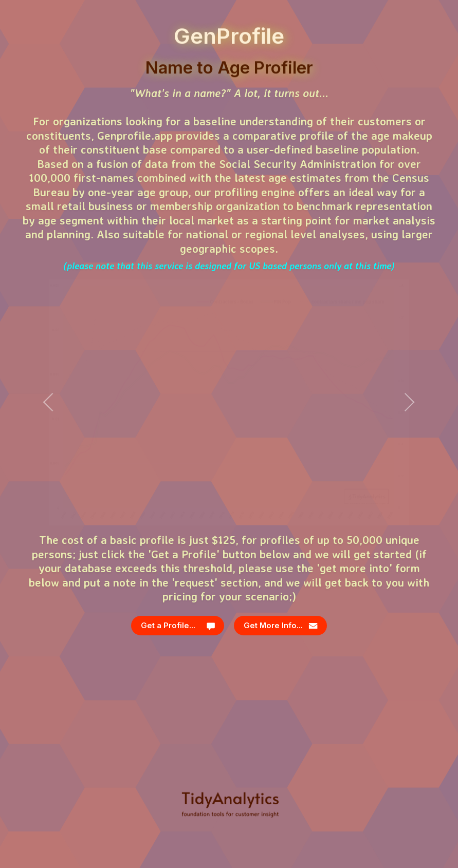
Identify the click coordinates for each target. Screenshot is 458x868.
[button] (178, 626)
